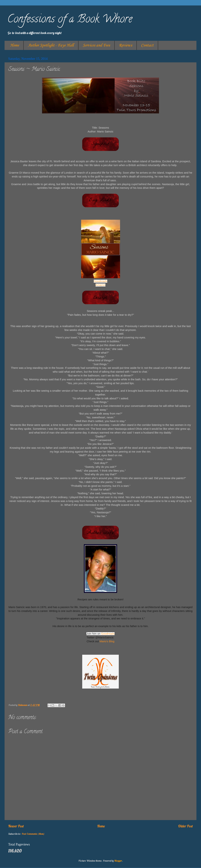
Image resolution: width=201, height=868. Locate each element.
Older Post (185, 826)
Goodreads (100, 281)
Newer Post (16, 826)
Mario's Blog (107, 641)
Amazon (100, 285)
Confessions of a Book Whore (70, 20)
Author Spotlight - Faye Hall (51, 45)
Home (15, 45)
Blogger (118, 861)
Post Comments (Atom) (33, 834)
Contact (147, 45)
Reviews (126, 45)
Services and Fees (96, 45)
